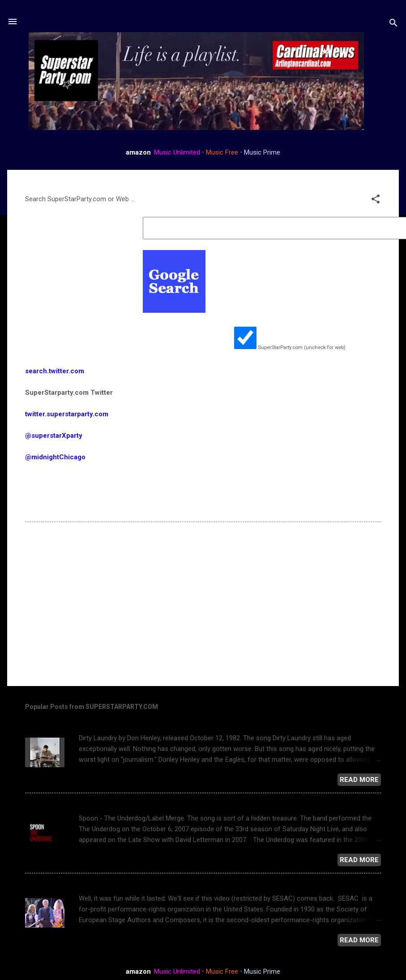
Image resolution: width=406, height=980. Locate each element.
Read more (359, 780)
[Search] (393, 24)
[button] (376, 201)
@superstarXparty (54, 436)
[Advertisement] (190, 603)
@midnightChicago (55, 457)
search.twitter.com (55, 371)
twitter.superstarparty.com (68, 414)
